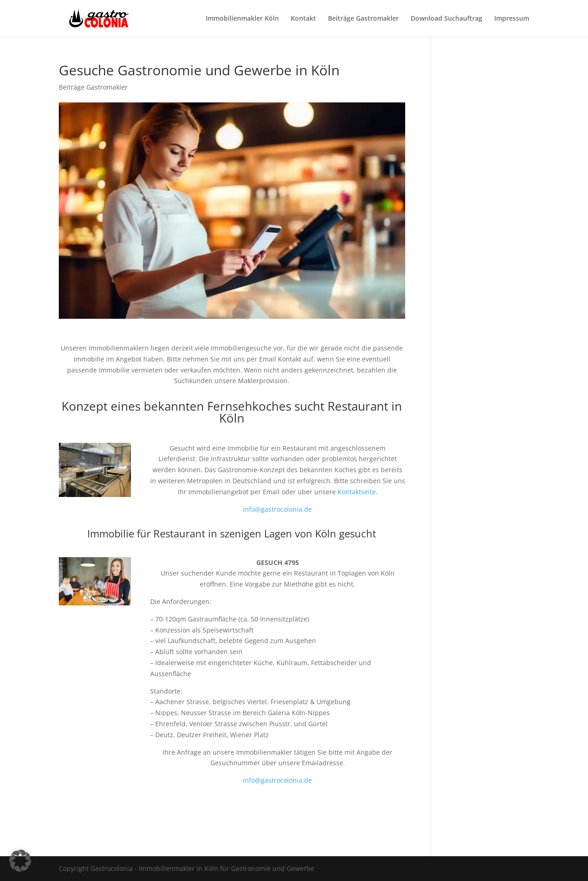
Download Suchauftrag (447, 19)
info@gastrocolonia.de (277, 509)
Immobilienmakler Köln (242, 19)
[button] (20, 861)
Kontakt (303, 19)
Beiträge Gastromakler (363, 19)
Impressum (512, 19)
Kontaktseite (357, 492)
